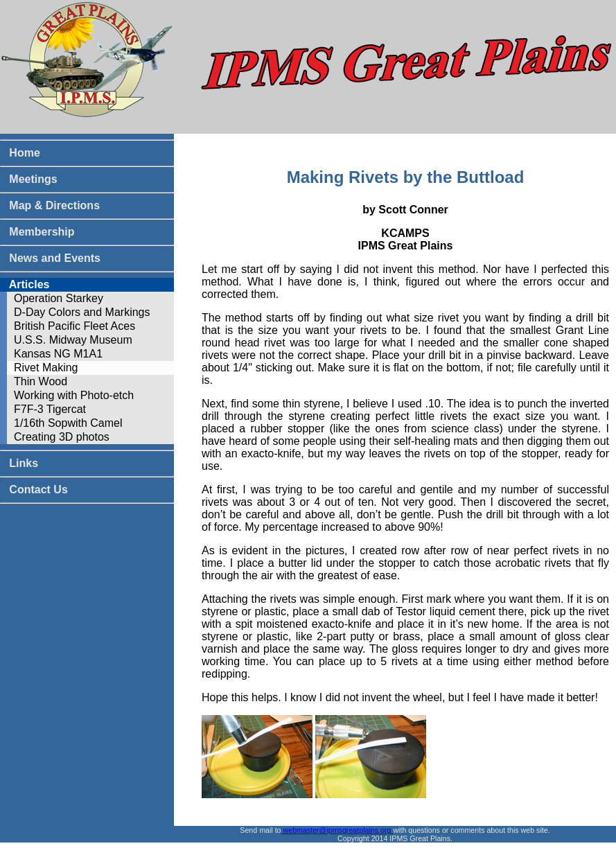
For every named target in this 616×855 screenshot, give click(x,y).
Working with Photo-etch (74, 395)
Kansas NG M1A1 (58, 354)
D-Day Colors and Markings (82, 312)
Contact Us (34, 490)
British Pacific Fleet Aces (74, 326)
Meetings (29, 179)
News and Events (50, 258)
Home (20, 153)
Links (19, 463)
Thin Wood (41, 381)
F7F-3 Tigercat (50, 409)
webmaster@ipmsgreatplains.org (337, 830)
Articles (25, 284)
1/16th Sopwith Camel (68, 423)
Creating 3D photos (62, 437)
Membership (37, 232)
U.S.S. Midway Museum (73, 340)
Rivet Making (46, 368)
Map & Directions (50, 205)
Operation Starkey (59, 298)
